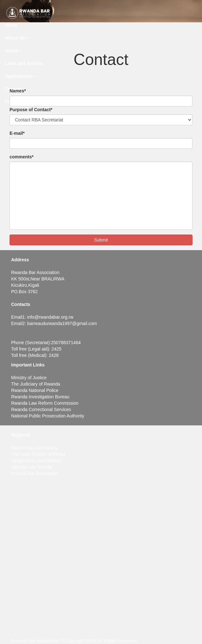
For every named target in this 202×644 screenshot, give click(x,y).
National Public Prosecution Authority (48, 416)
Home (11, 25)
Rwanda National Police (35, 390)
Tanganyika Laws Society (36, 460)
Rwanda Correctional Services (41, 409)
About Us (17, 38)
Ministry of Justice (29, 378)
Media (13, 51)
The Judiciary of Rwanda (36, 384)
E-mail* (17, 133)
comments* (21, 157)
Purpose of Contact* (31, 110)
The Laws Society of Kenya (38, 454)
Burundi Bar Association (35, 473)
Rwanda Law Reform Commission (45, 403)
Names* (18, 91)
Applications (20, 76)
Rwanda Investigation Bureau (40, 397)
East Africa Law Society (34, 448)
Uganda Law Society (31, 467)
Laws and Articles (24, 63)
